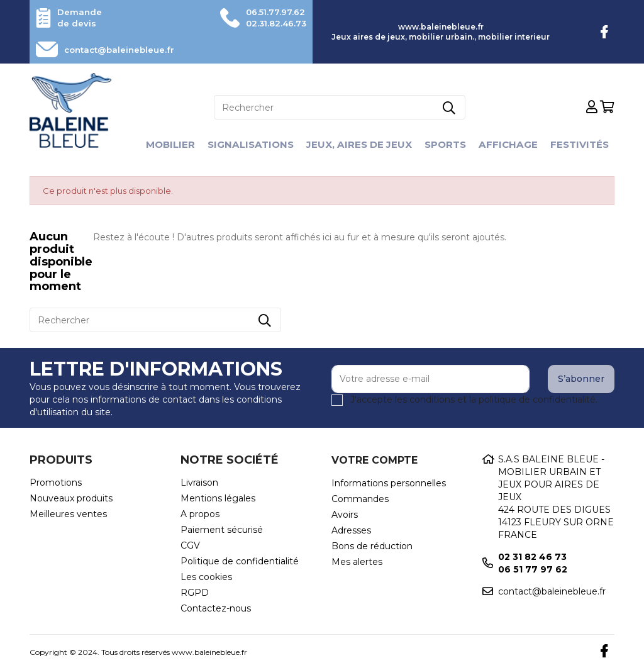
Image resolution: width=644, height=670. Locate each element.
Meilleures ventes (68, 514)
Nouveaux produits (71, 498)
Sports (448, 144)
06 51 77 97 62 (533, 569)
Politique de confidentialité (240, 561)
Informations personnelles (389, 483)
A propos (200, 514)
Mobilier (162, 144)
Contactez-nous (216, 608)
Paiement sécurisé (222, 530)
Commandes (360, 499)
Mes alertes (357, 562)
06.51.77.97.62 (272, 12)
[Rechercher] (340, 107)
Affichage (513, 144)
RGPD (195, 593)
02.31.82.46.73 (272, 23)
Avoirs (345, 515)
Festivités (587, 144)
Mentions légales (218, 498)
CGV (190, 545)
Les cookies (206, 577)
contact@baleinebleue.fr (125, 50)
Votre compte (375, 460)
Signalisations (246, 144)
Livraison (199, 483)
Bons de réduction (372, 546)
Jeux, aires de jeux (359, 144)
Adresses (351, 530)
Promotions (56, 483)
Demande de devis (81, 18)
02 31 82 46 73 (532, 557)
